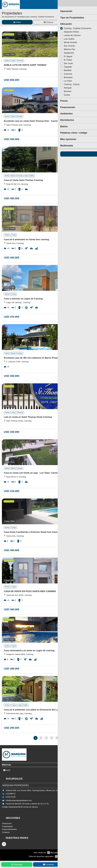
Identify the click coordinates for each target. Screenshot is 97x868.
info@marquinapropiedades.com (19, 800)
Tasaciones (7, 823)
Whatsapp (17, 864)
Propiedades (7, 826)
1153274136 (11, 797)
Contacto (6, 832)
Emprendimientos (9, 829)
